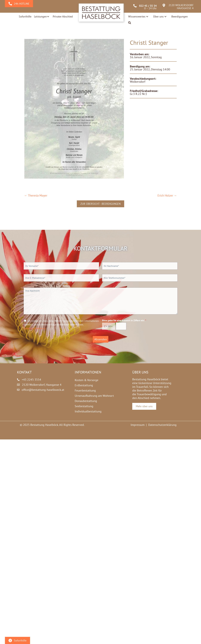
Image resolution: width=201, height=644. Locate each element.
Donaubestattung (86, 401)
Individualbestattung (88, 411)
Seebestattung (84, 406)
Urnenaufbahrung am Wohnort (94, 396)
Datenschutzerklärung (35, 328)
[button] (48, 17)
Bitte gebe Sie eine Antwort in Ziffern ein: (124, 320)
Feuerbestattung (85, 390)
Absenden (101, 339)
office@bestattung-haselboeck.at (43, 390)
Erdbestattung (84, 385)
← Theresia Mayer (36, 196)
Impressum (138, 425)
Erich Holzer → (167, 196)
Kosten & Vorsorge (87, 380)
